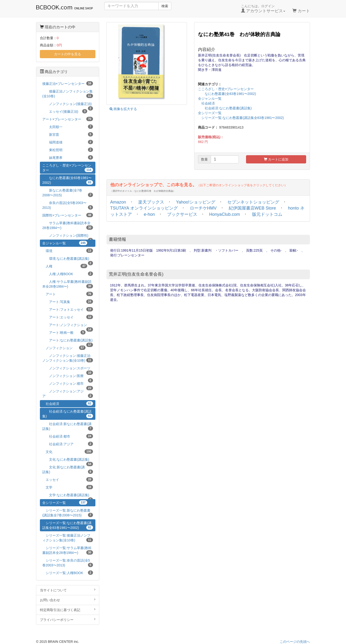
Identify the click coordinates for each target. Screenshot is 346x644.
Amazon (118, 202)
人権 (65, 266)
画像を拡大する (123, 109)
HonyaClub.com (225, 214)
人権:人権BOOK (68, 274)
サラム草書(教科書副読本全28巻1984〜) (68, 225)
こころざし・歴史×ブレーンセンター (226, 89)
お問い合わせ (68, 600)
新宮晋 (68, 134)
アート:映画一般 (64, 332)
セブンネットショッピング (253, 202)
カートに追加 (276, 159)
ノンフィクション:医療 (68, 377)
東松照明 (68, 150)
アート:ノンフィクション (68, 326)
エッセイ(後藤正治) (65, 111)
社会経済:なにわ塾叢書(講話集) (225, 108)
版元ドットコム (267, 214)
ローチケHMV (203, 208)
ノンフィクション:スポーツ (68, 369)
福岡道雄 (68, 142)
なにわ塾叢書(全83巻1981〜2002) (227, 94)
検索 (165, 6)
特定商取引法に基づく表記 (68, 610)
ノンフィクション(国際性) (68, 236)
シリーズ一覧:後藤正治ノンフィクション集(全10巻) (68, 538)
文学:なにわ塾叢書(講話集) (68, 496)
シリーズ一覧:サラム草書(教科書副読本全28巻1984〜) (68, 550)
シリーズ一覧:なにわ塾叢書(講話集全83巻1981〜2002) (241, 118)
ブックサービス (182, 214)
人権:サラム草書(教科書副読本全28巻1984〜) (68, 284)
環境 (68, 251)
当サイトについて (68, 590)
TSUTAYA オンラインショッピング (144, 208)
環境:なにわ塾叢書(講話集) (68, 259)
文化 (68, 452)
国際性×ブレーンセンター (68, 215)
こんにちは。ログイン (263, 9)
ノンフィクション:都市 (68, 384)
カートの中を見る (68, 54)
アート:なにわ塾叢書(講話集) (68, 341)
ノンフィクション (64, 348)
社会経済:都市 (68, 436)
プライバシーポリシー (68, 619)
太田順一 (68, 127)
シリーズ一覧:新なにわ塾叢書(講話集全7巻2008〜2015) (68, 513)
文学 (68, 487)
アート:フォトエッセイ (68, 309)
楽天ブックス (151, 202)
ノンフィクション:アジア (68, 394)
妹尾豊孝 (68, 157)
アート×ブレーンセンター (68, 119)
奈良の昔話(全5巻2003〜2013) (68, 205)
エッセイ (68, 479)
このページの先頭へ (295, 642)
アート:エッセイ (68, 317)
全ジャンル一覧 (210, 99)
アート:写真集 (68, 302)
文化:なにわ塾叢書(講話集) (68, 460)
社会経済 (206, 103)
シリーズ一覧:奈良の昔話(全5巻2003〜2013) (68, 563)
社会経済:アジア (68, 444)
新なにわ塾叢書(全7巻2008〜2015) (68, 193)
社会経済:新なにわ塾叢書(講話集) (68, 426)
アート (68, 294)
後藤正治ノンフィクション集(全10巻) (68, 94)
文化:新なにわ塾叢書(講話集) (68, 470)
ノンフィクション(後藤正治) (68, 105)
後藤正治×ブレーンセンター (68, 83)
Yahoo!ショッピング (196, 202)
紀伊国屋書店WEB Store (252, 208)
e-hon (149, 214)
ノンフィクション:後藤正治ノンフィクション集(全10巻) (68, 358)
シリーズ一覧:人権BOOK (68, 573)
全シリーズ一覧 (210, 113)
